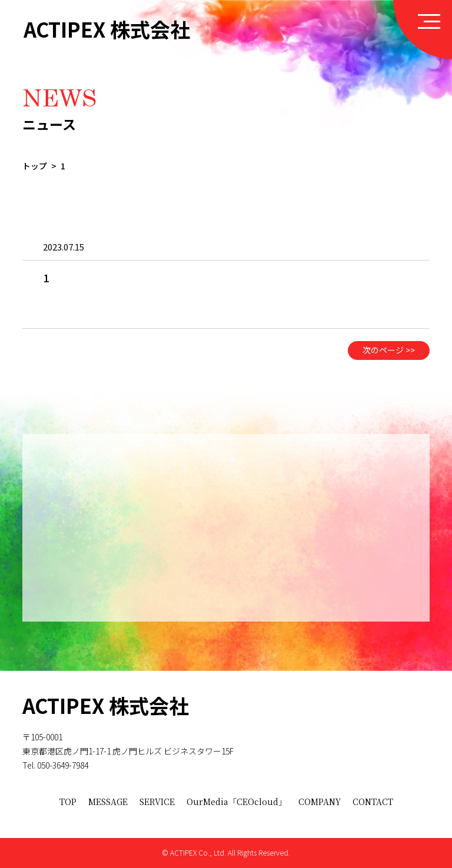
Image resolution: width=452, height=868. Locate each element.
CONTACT (373, 802)
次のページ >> (389, 358)
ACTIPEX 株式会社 (107, 29)
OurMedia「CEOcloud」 (237, 802)
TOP (68, 802)
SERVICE (157, 802)
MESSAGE (108, 802)
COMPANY (320, 802)
